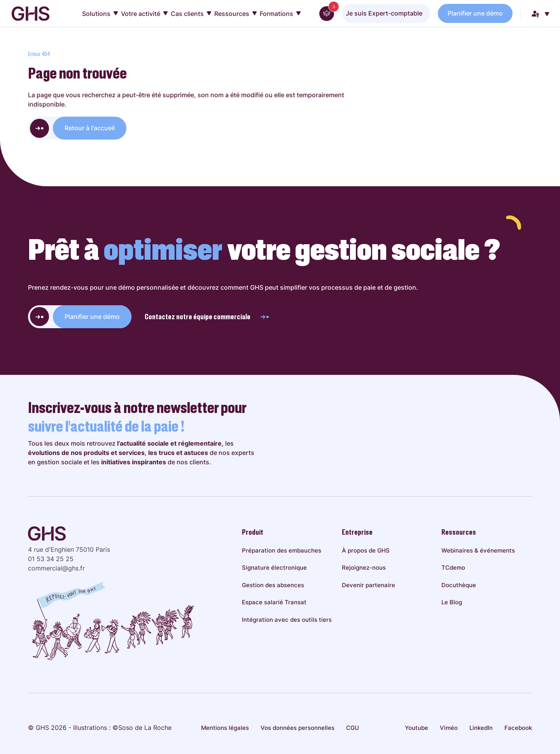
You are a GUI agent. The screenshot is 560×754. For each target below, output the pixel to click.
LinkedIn (481, 728)
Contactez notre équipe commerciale (207, 317)
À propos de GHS (366, 550)
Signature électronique (274, 568)
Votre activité (144, 14)
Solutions (100, 14)
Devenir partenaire (368, 585)
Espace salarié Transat (274, 602)
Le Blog (452, 602)
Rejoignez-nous (364, 568)
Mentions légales (225, 728)
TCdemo (453, 568)
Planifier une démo (475, 13)
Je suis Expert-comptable (384, 13)
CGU (353, 728)
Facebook (518, 728)
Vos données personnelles (297, 728)
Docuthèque (459, 585)
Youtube (416, 728)
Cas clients (191, 14)
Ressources (235, 14)
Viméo (449, 728)
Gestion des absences (273, 585)
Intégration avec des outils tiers (287, 620)
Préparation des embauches (282, 550)
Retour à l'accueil (90, 128)
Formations (280, 14)
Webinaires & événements (478, 550)
